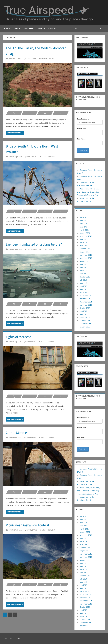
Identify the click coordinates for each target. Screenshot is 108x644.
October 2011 (85, 321)
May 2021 (83, 224)
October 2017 (85, 249)
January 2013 (85, 299)
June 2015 (84, 264)
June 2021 (83, 221)
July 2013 (83, 280)
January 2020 (85, 233)
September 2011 (86, 324)
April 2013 (84, 289)
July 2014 (83, 271)
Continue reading (14, 133)
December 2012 (86, 302)
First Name (82, 128)
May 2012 (83, 311)
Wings (17, 29)
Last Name (81, 139)
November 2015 (86, 258)
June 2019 (84, 239)
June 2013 (83, 283)
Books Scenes (29, 29)
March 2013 (84, 292)
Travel (41, 29)
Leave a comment (48, 59)
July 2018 (83, 242)
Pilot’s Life (52, 29)
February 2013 (85, 296)
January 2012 (85, 317)
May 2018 (83, 246)
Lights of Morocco (21, 342)
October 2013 (85, 277)
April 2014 (84, 274)
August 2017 (84, 252)
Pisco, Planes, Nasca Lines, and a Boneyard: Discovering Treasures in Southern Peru (89, 192)
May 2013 (83, 286)
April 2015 (84, 267)
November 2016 (86, 255)
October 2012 (85, 308)
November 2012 (86, 305)
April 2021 (84, 227)
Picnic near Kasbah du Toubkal (31, 531)
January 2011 (85, 327)
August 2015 (85, 261)
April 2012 (84, 314)
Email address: (90, 121)
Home (7, 29)
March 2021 (84, 230)
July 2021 (83, 217)
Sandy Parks (31, 59)
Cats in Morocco (19, 438)
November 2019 (86, 236)
